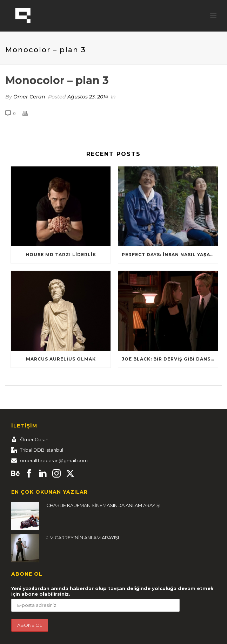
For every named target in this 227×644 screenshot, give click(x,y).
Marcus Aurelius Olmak (61, 359)
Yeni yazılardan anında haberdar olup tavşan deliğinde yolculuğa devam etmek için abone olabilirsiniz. (112, 591)
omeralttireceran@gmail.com (54, 460)
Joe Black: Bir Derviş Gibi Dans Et (170, 359)
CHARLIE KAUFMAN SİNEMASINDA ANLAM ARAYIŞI (103, 505)
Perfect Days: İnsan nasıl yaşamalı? (170, 255)
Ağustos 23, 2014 (88, 97)
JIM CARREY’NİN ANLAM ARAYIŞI (83, 537)
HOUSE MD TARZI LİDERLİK (61, 255)
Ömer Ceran (29, 97)
